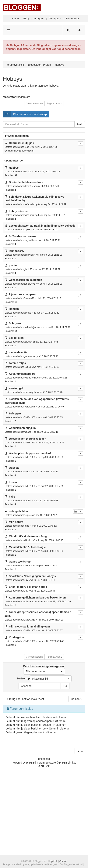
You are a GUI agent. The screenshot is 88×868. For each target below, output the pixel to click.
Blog (26, 19)
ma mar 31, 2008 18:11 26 (57, 602)
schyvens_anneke (33, 602)
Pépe (26, 147)
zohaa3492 (29, 284)
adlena (27, 342)
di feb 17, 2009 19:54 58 (46, 501)
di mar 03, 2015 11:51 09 (50, 255)
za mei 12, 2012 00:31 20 (50, 392)
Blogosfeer (72, 19)
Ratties (27, 367)
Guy (26, 580)
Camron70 (29, 298)
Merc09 (28, 172)
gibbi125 (28, 269)
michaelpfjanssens (33, 327)
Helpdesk (53, 861)
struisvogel (29, 392)
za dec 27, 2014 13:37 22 (48, 269)
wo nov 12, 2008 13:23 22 (45, 515)
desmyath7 (29, 255)
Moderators (23, 97)
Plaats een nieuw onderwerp (25, 114)
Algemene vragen (25, 151)
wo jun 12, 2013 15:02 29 (46, 356)
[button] (44, 671)
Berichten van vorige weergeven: (44, 670)
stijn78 (27, 230)
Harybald (28, 240)
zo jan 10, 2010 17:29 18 (46, 432)
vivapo (27, 472)
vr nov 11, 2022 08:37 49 (46, 186)
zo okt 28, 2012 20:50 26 (55, 378)
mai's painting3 (31, 204)
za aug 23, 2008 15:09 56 (51, 551)
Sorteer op (44, 679)
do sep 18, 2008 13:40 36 (50, 540)
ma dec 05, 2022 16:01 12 (47, 172)
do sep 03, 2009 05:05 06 (51, 457)
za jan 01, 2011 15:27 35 (50, 417)
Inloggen (39, 19)
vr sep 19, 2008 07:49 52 (44, 526)
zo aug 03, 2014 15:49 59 (46, 313)
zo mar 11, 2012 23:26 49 (51, 407)
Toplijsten (55, 19)
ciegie (27, 515)
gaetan (27, 356)
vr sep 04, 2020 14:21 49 (54, 204)
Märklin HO (29, 540)
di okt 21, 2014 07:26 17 (49, 298)
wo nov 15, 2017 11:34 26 (45, 147)
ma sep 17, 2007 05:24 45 (51, 641)
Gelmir (27, 566)
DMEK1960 (30, 417)
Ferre (26, 526)
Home (15, 19)
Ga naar (77, 699)
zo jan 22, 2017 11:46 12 (45, 230)
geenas (28, 313)
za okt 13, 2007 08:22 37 (50, 630)
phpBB (30, 763)
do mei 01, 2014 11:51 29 (58, 327)
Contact (63, 861)
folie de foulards (32, 378)
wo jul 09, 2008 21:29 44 (43, 591)
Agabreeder (30, 407)
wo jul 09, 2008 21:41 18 (43, 580)
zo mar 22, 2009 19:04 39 (51, 486)
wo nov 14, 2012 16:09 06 (46, 367)
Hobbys (12, 79)
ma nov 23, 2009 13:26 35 (51, 443)
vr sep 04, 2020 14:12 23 (54, 215)
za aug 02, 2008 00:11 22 (46, 566)
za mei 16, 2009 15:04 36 (45, 472)
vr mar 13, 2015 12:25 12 (48, 240)
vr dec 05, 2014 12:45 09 (50, 284)
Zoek (80, 124)
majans (27, 432)
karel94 (28, 501)
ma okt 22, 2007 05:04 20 (51, 620)
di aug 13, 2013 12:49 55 (46, 342)
